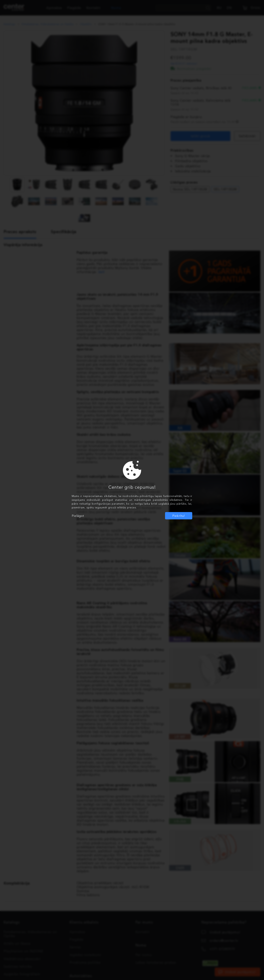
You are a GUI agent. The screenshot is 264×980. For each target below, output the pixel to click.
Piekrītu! (179, 516)
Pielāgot (78, 516)
